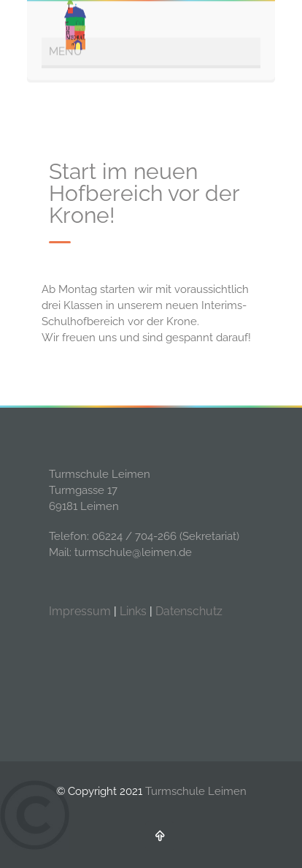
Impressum (80, 611)
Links (133, 611)
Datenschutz (189, 611)
